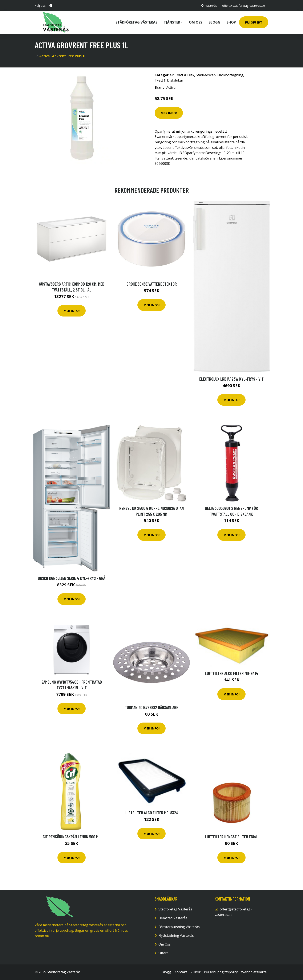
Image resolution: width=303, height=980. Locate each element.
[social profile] (51, 6)
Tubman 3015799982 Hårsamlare (151, 707)
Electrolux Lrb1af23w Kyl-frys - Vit (231, 379)
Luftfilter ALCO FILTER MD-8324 (151, 813)
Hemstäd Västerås (173, 918)
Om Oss (165, 944)
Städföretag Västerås (136, 22)
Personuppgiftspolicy (221, 972)
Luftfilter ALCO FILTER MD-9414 (232, 673)
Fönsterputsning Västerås (179, 927)
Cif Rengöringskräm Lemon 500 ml (72, 837)
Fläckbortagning (230, 75)
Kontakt (181, 972)
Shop (231, 22)
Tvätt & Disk (185, 75)
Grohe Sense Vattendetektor (152, 284)
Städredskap (206, 75)
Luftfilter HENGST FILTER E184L (232, 837)
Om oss (196, 22)
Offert (163, 953)
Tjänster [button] (172, 22)
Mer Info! (169, 113)
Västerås (211, 6)
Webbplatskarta (254, 972)
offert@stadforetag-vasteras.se (244, 6)
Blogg (214, 22)
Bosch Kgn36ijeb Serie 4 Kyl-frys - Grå (72, 578)
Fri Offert (254, 22)
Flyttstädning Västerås (176, 935)
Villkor (195, 972)
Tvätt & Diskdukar (169, 80)
